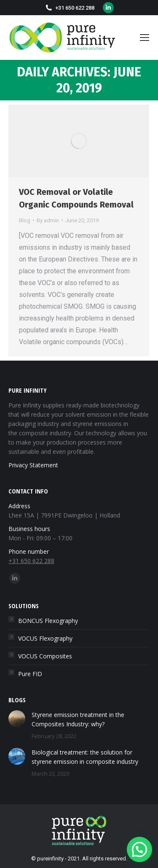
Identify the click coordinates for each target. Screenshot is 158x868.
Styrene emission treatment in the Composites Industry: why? (78, 719)
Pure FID (30, 674)
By (48, 220)
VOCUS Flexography (45, 638)
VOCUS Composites (45, 656)
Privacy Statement (33, 465)
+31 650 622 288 (75, 8)
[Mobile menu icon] (145, 38)
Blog (25, 220)
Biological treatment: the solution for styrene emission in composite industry (85, 757)
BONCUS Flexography (48, 621)
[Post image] (17, 719)
